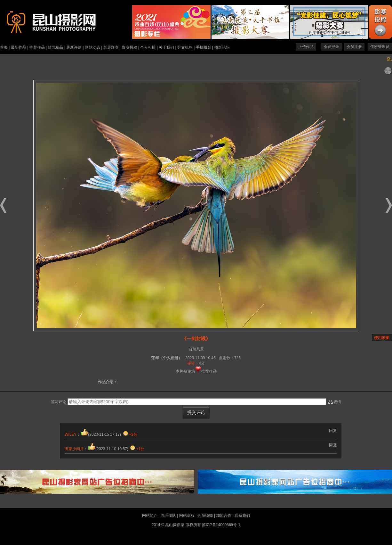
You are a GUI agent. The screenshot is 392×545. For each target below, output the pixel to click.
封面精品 (55, 47)
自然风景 (196, 349)
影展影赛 (111, 47)
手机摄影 (204, 47)
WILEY (71, 434)
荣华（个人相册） (167, 358)
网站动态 (92, 47)
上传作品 (306, 47)
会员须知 (205, 516)
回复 (333, 431)
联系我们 (242, 516)
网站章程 (187, 516)
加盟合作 (224, 516)
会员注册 (354, 47)
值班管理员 (380, 47)
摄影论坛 (222, 47)
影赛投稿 (130, 47)
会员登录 (332, 47)
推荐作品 (37, 47)
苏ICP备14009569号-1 (221, 525)
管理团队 (168, 516)
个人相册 (148, 47)
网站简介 (150, 516)
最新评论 (74, 47)
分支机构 (185, 47)
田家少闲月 (74, 449)
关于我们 (166, 47)
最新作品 (19, 47)
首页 (4, 47)
